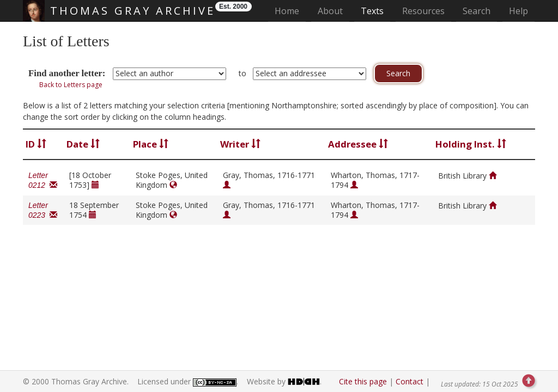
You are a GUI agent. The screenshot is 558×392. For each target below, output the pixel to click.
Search (477, 11)
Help (518, 11)
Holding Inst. (471, 144)
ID (36, 144)
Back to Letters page (71, 85)
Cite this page (363, 381)
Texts (372, 11)
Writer (240, 144)
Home (290, 11)
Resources (423, 11)
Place (151, 144)
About (330, 11)
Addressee (358, 144)
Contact (410, 381)
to (242, 73)
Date (83, 144)
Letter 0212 (43, 180)
